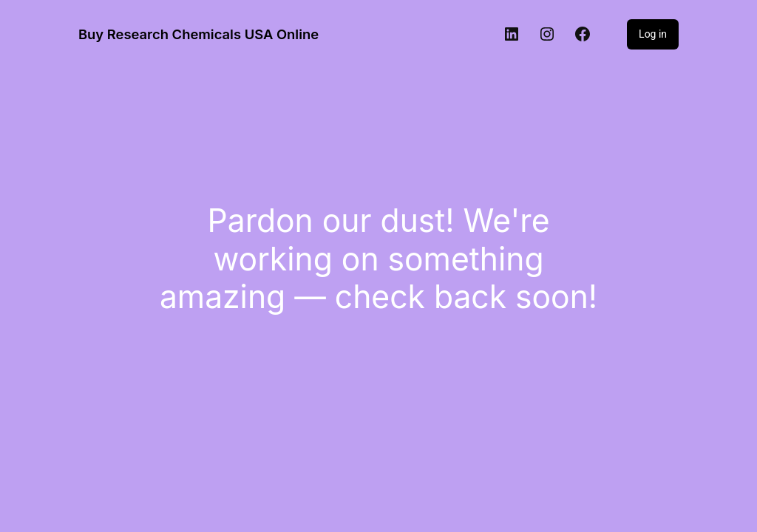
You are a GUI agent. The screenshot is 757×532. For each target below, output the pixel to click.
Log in (653, 34)
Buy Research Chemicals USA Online (198, 34)
